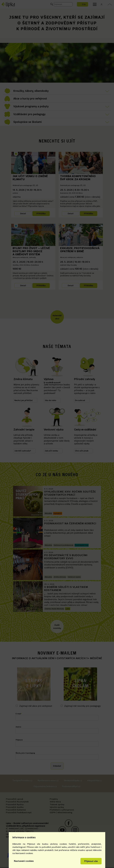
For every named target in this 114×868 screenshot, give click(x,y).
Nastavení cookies (24, 861)
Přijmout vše (91, 861)
